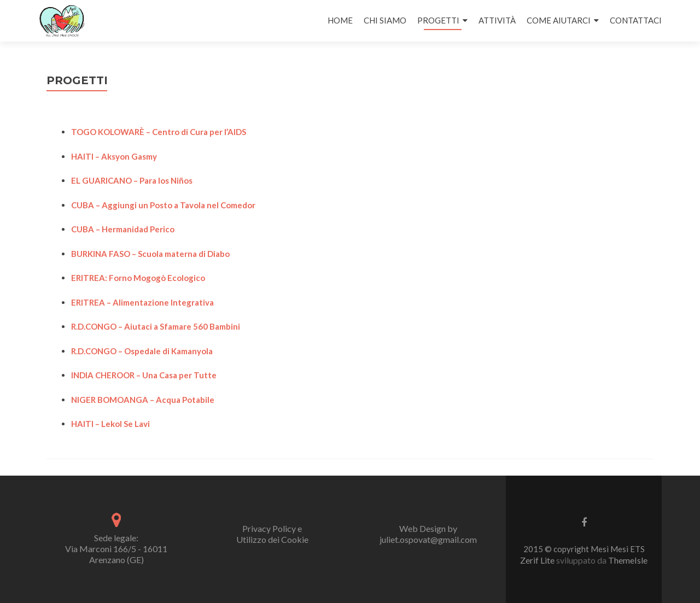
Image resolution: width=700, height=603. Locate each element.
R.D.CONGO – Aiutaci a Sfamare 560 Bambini (156, 326)
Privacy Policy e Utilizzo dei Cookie (272, 534)
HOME (340, 20)
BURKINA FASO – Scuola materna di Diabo (150, 254)
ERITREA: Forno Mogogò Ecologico (138, 278)
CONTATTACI (636, 20)
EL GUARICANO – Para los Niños (132, 180)
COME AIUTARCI (559, 20)
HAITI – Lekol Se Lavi (110, 424)
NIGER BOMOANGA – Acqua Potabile (143, 400)
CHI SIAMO (385, 20)
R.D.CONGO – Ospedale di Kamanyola (142, 351)
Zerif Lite (538, 560)
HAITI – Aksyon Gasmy (114, 156)
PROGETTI (438, 20)
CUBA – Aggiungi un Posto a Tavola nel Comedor (163, 205)
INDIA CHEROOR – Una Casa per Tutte (144, 375)
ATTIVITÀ (497, 20)
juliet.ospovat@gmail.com (428, 539)
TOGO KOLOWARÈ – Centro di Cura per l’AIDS (159, 132)
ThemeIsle (628, 560)
